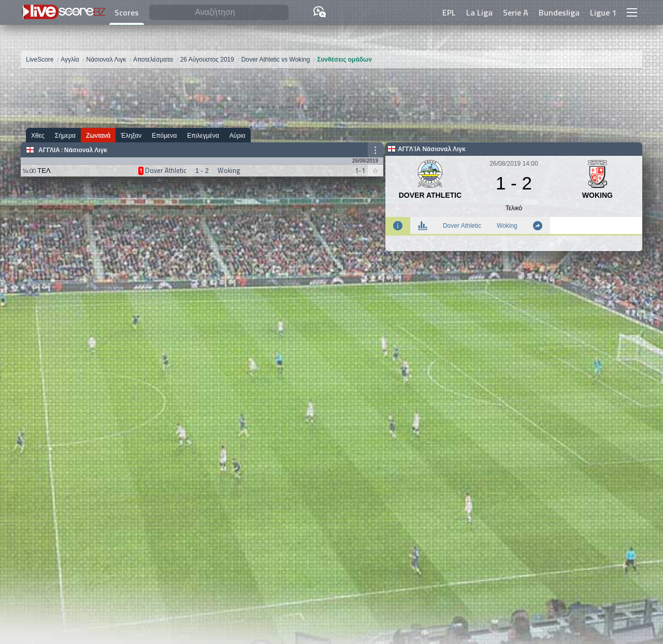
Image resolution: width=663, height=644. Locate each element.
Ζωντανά (98, 135)
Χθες (38, 135)
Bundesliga (559, 12)
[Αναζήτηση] (219, 13)
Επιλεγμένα (203, 135)
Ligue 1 (603, 12)
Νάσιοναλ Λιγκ (86, 150)
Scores (127, 12)
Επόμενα (164, 135)
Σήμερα (65, 135)
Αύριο (237, 135)
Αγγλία (49, 150)
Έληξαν (131, 135)
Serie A (516, 12)
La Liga (479, 12)
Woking (507, 226)
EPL (449, 12)
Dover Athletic (462, 226)
